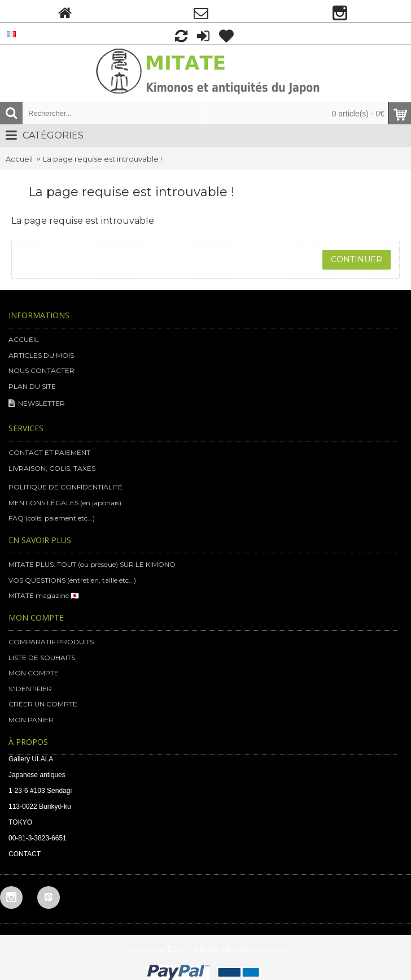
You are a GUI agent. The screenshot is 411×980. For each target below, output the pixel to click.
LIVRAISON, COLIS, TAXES (52, 468)
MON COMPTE (34, 673)
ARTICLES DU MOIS (41, 355)
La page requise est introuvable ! (102, 159)
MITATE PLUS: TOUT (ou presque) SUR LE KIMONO (92, 564)
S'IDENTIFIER (30, 689)
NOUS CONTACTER (41, 370)
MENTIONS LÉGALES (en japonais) (65, 503)
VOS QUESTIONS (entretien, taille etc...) (72, 580)
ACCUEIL (24, 339)
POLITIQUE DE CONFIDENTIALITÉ (65, 487)
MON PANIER (31, 720)
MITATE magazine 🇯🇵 (44, 595)
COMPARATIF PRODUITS (51, 642)
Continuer (357, 259)
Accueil (19, 159)
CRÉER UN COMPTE (43, 704)
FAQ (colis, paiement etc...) (52, 518)
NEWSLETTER (37, 404)
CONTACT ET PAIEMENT (49, 452)
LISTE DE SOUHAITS (42, 658)
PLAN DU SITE (32, 386)
